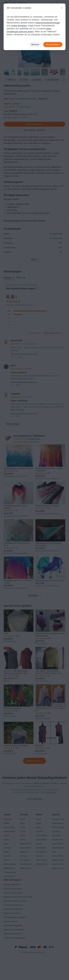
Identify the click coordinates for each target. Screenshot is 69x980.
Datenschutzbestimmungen (48, 23)
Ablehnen (35, 44)
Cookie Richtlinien (19, 26)
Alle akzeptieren (53, 44)
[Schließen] (62, 8)
